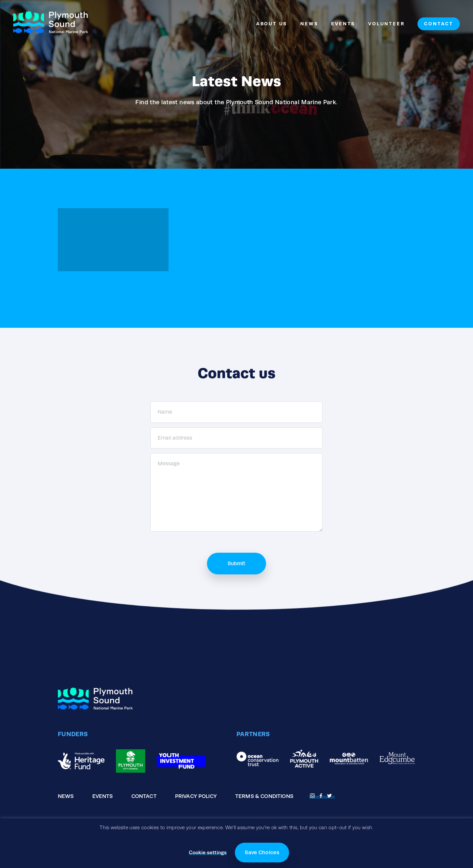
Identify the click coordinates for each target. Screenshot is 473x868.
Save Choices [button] (262, 852)
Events (343, 24)
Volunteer (386, 24)
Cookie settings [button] (208, 852)
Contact (439, 24)
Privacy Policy (196, 796)
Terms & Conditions (264, 796)
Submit (236, 563)
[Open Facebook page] (322, 795)
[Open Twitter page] (330, 795)
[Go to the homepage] (51, 24)
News (309, 24)
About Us (272, 24)
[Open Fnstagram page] (313, 795)
